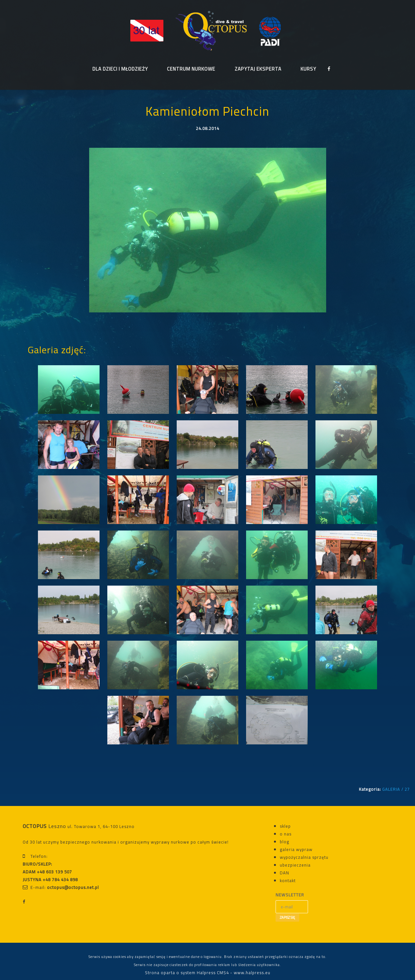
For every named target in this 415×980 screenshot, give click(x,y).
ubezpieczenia (295, 865)
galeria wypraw (296, 850)
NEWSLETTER (290, 895)
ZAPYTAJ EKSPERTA (258, 69)
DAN (285, 873)
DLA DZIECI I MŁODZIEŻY (120, 69)
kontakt (288, 881)
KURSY (309, 69)
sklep (285, 826)
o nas (286, 834)
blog (285, 842)
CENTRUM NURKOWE (191, 69)
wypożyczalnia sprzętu (304, 857)
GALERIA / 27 (396, 789)
